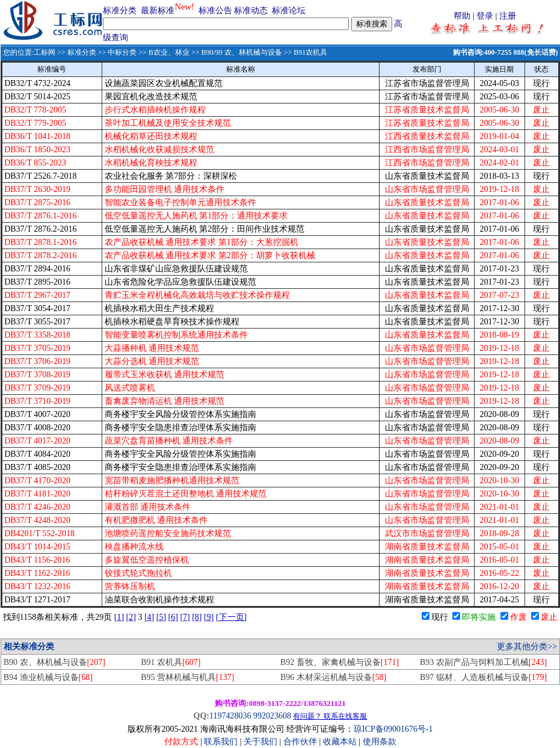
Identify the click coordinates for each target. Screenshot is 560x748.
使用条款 (380, 742)
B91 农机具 (171, 662)
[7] (185, 617)
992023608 (272, 716)
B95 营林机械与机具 (187, 677)
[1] (119, 617)
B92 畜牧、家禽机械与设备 (340, 662)
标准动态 (251, 11)
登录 (485, 16)
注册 (508, 16)
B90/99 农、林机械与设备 (241, 52)
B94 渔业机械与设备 (48, 677)
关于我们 (262, 742)
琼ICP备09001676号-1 (393, 729)
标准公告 (215, 11)
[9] (209, 617)
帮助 (462, 16)
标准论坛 (289, 11)
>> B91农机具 (305, 52)
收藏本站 (340, 742)
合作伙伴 (300, 742)
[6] (173, 617)
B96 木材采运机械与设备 (333, 677)
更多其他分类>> (527, 647)
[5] (161, 617)
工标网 (45, 52)
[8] (197, 617)
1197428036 (230, 716)
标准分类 (120, 11)
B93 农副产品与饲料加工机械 (483, 662)
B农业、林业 (169, 52)
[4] (149, 617)
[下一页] (231, 617)
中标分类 (122, 52)
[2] (131, 617)
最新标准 (158, 11)
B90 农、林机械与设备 (54, 662)
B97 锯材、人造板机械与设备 (483, 677)
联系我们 (221, 742)
